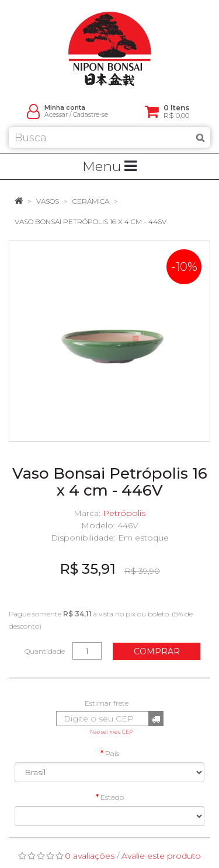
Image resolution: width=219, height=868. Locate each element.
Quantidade (45, 651)
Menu (109, 166)
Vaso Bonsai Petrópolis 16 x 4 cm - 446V (91, 222)
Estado (112, 797)
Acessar (56, 115)
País (112, 753)
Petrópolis (124, 513)
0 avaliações (90, 856)
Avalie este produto (161, 856)
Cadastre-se (91, 115)
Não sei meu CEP (111, 732)
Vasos (48, 201)
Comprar (157, 651)
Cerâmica (91, 201)
